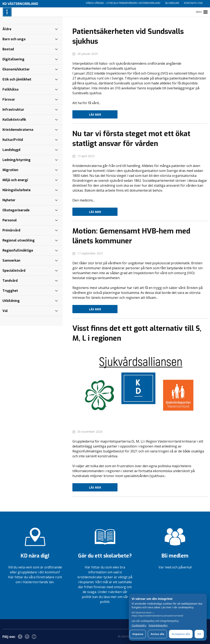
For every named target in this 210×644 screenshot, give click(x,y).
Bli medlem (172, 3)
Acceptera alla (181, 634)
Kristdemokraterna (18, 130)
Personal (10, 220)
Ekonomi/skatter (16, 69)
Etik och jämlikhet (17, 79)
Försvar (9, 99)
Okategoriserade (16, 210)
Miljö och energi (15, 180)
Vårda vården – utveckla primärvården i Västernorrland (123, 3)
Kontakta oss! (193, 3)
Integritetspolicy (158, 626)
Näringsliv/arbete (17, 190)
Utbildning (11, 301)
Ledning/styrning (17, 160)
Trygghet (10, 291)
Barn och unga (14, 39)
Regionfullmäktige (18, 250)
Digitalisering (13, 59)
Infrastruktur (13, 110)
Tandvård (10, 281)
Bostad (8, 49)
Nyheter (9, 200)
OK (199, 634)
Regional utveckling (19, 240)
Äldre (7, 29)
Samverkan (11, 260)
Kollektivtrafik (14, 120)
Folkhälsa (10, 89)
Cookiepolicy (139, 626)
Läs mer (95, 114)
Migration (10, 170)
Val (5, 311)
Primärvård (11, 230)
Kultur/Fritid (13, 140)
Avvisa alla (157, 634)
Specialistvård (14, 271)
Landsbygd (11, 150)
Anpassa (138, 634)
